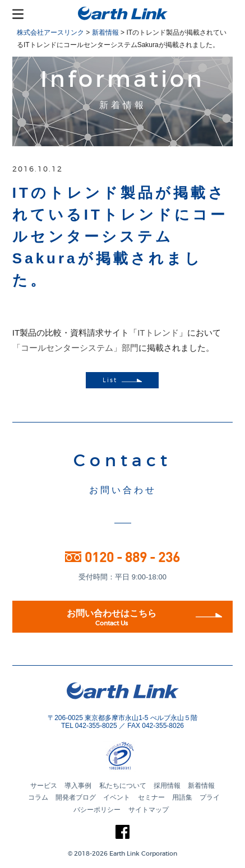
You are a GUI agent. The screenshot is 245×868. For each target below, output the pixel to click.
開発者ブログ (76, 797)
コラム (38, 797)
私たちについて (123, 786)
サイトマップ (149, 810)
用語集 (182, 797)
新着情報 (201, 786)
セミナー (151, 797)
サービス (44, 786)
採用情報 (167, 786)
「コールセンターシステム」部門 (75, 348)
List (122, 380)
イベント (117, 797)
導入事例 (78, 786)
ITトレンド (158, 333)
